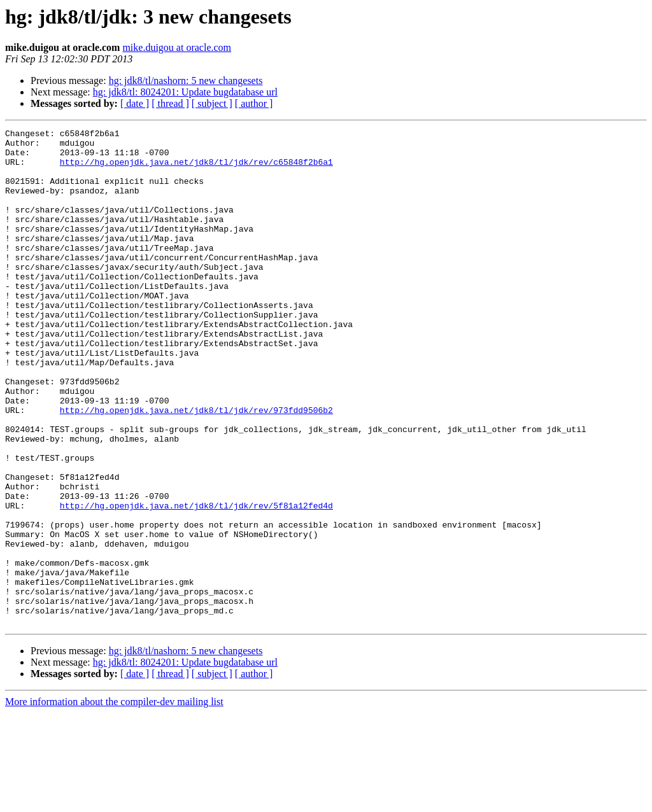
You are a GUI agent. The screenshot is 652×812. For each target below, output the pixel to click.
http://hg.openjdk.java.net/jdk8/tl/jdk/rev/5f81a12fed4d (196, 582)
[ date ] (135, 103)
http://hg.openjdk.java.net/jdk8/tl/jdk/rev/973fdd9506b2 (196, 467)
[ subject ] (212, 103)
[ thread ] (170, 103)
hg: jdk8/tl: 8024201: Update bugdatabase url (185, 92)
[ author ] (254, 103)
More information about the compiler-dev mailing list (114, 801)
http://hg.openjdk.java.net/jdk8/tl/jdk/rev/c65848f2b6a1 (196, 169)
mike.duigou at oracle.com (177, 47)
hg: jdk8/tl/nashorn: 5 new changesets (186, 80)
